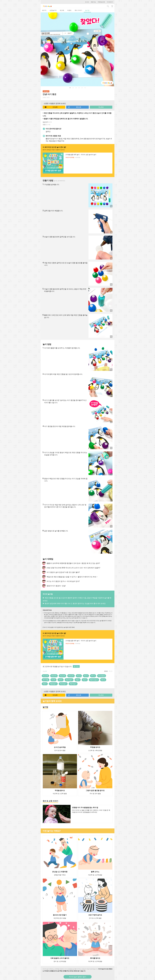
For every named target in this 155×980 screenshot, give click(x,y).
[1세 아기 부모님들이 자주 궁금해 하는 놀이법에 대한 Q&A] (59, 627)
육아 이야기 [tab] (78, 10)
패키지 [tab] (44, 10)
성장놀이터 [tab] (53, 10)
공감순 (106, 671)
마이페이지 (110, 2)
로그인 (87, 2)
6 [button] (85, 88)
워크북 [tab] (62, 10)
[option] (78, 49)
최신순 (111, 671)
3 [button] (76, 88)
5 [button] (82, 88)
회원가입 (93, 2)
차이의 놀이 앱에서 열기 (78, 977)
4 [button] (79, 88)
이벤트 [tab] (69, 10)
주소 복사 (101, 107)
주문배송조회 (101, 2)
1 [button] (70, 88)
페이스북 (75, 107)
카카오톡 (51, 107)
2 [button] (73, 88)
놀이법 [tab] (87, 10)
